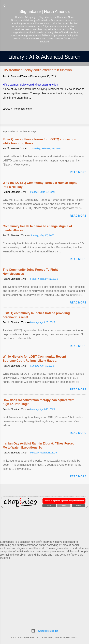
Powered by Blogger (45, 631)
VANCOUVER (44, 525)
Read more (78, 172)
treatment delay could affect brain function (30, 85)
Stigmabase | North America (44, 11)
